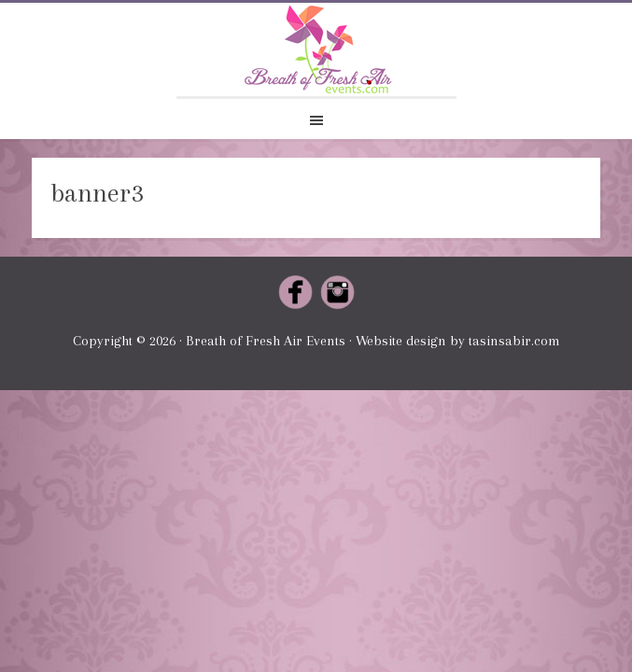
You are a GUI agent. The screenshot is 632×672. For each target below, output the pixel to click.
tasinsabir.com (514, 341)
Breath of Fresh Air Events (316, 49)
